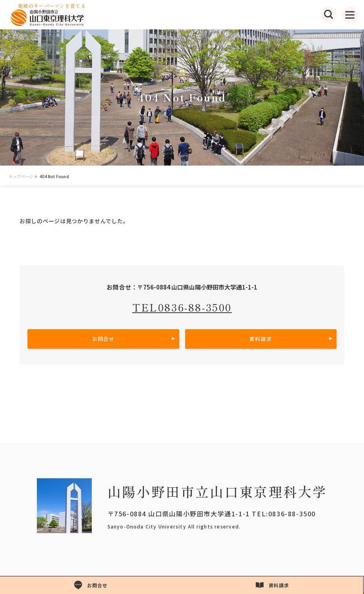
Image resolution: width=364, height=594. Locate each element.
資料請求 (261, 339)
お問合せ (103, 339)
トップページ (21, 176)
